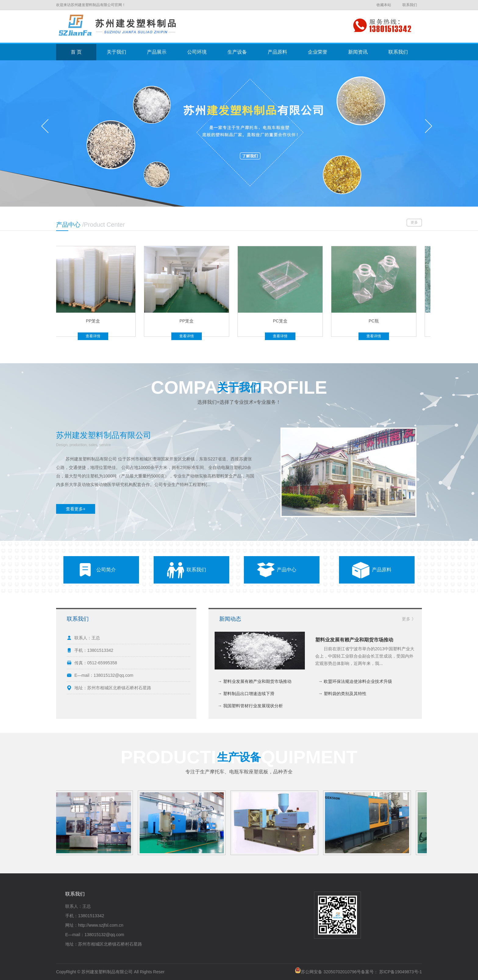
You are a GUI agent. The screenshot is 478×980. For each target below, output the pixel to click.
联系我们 (410, 5)
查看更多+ (76, 509)
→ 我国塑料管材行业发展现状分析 (250, 706)
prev (48, 128)
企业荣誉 (318, 52)
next (428, 128)
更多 (414, 222)
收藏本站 (384, 5)
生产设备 (237, 52)
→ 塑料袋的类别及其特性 (342, 694)
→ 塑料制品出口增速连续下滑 (246, 694)
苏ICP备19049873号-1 (401, 972)
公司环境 (197, 52)
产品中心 (287, 570)
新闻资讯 (358, 52)
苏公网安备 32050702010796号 (328, 972)
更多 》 (409, 619)
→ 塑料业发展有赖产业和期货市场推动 (255, 681)
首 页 (76, 52)
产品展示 (157, 52)
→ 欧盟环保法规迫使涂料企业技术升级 (355, 681)
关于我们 (116, 52)
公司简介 (106, 570)
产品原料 (277, 52)
